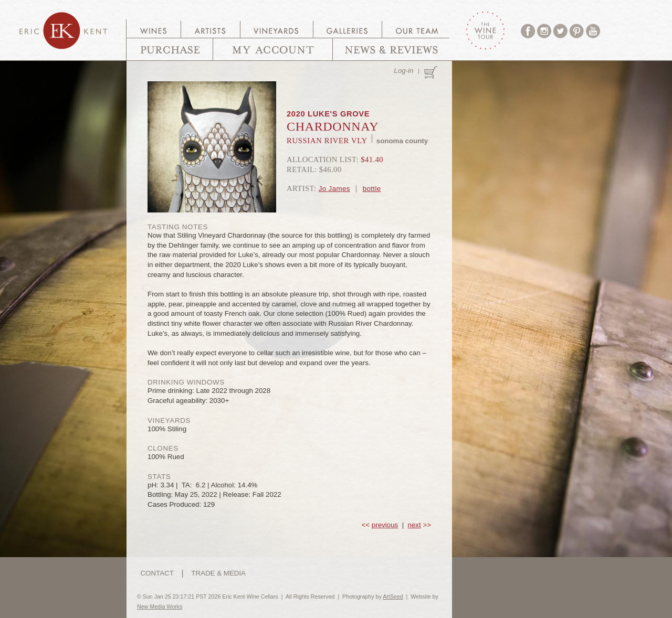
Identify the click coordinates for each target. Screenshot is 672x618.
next (414, 525)
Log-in (403, 71)
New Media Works (160, 606)
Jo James (334, 189)
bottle (372, 189)
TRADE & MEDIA (218, 573)
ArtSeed (393, 596)
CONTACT (157, 573)
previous (385, 525)
